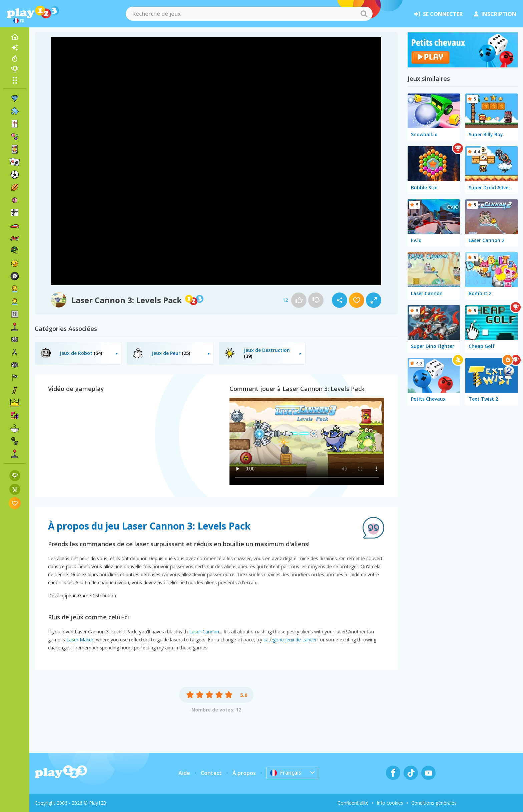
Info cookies (390, 803)
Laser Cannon (204, 632)
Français (286, 773)
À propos (244, 773)
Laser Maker (80, 640)
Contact (211, 773)
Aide (184, 773)
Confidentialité (353, 803)
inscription (495, 14)
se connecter (438, 14)
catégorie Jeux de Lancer (290, 640)
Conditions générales (434, 803)
